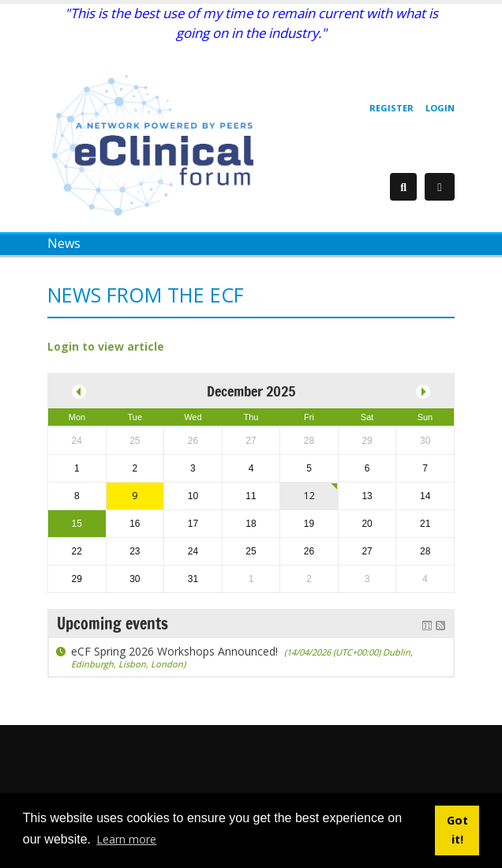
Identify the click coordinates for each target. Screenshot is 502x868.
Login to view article (106, 346)
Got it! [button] (457, 830)
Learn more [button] (126, 839)
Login (440, 108)
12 (309, 496)
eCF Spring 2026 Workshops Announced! (242, 657)
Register (391, 108)
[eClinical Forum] (158, 144)
